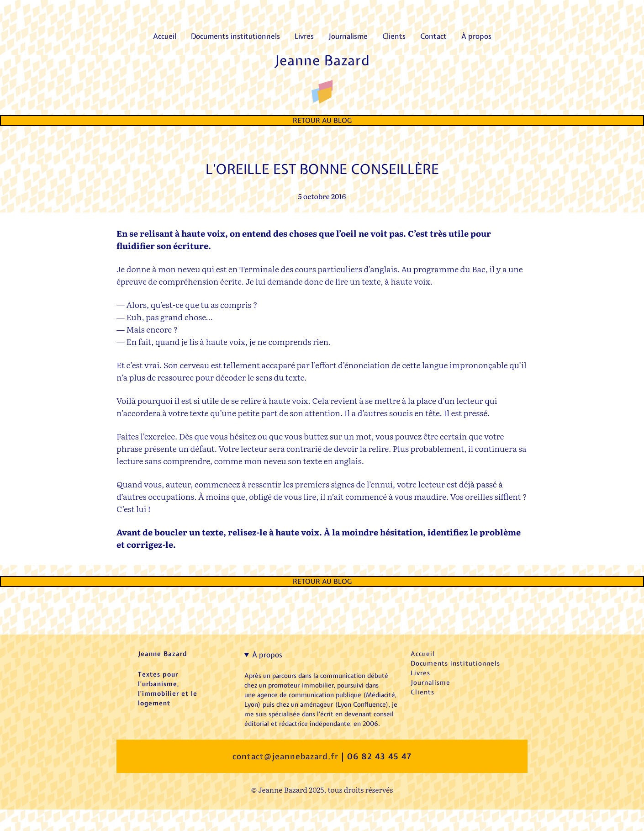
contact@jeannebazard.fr (285, 756)
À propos (267, 655)
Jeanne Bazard (322, 60)
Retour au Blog (322, 121)
